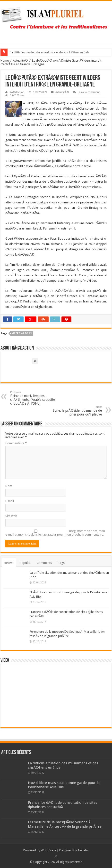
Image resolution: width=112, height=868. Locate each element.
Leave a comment (89, 92)
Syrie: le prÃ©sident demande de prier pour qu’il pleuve (77, 411)
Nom (9, 486)
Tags (61, 563)
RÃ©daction (17, 92)
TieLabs (83, 850)
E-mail (10, 501)
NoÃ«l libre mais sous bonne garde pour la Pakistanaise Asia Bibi (64, 785)
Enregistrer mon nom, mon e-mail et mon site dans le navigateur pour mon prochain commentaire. (55, 533)
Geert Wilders (22, 334)
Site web (11, 516)
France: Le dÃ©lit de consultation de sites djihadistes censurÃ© (63, 805)
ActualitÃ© (20, 61)
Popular (25, 563)
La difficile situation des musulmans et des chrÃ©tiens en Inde (49, 52)
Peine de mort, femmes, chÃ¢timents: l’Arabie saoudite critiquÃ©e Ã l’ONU (35, 398)
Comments (44, 563)
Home (5, 61)
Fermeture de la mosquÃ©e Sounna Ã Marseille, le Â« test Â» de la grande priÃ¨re (65, 824)
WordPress (48, 850)
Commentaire (16, 443)
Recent (9, 563)
